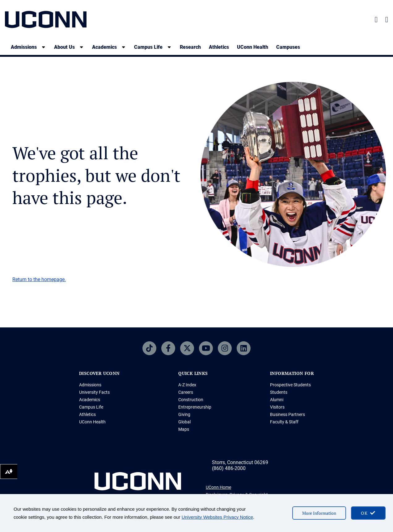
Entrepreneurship (195, 407)
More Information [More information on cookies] (319, 513)
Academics (90, 400)
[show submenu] (44, 47)
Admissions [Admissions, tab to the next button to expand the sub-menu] (24, 47)
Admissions (90, 385)
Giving (184, 414)
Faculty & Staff (284, 422)
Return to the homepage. (39, 279)
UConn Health (253, 47)
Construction (191, 400)
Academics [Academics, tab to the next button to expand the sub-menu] (104, 47)
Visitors (277, 407)
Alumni (277, 400)
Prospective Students (290, 385)
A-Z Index (187, 385)
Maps (184, 429)
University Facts (94, 392)
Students (279, 392)
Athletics (219, 47)
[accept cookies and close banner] (368, 513)
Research (190, 47)
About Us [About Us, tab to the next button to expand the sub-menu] (64, 47)
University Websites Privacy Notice (217, 517)
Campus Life (91, 407)
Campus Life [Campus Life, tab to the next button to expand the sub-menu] (148, 47)
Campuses (288, 47)
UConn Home (218, 487)
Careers (186, 392)
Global (184, 422)
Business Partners (287, 414)
